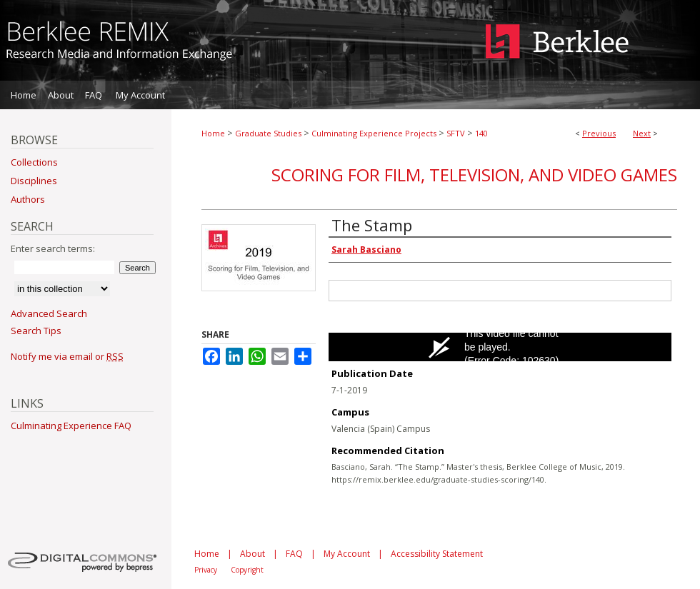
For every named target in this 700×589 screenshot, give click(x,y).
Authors (28, 199)
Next (642, 133)
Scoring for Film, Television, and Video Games (474, 175)
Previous (599, 133)
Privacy (206, 570)
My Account (347, 554)
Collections (34, 162)
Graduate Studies (268, 133)
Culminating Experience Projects (374, 133)
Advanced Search (49, 313)
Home (213, 133)
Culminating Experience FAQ (71, 426)
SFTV (456, 133)
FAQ (294, 554)
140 (481, 133)
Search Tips (36, 331)
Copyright (247, 570)
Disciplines (34, 181)
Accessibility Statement (437, 554)
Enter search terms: (53, 248)
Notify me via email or (67, 356)
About (252, 554)
